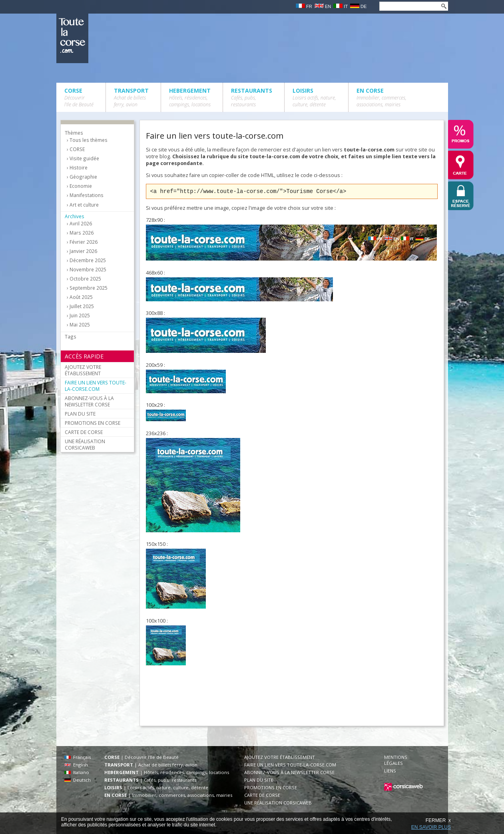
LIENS (390, 771)
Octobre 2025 (85, 279)
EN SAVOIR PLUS (431, 827)
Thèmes (74, 133)
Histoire (79, 168)
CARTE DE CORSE (84, 432)
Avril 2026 (81, 224)
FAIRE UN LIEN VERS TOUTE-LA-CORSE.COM (96, 386)
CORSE (79, 97)
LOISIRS (314, 97)
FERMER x (438, 820)
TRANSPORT (131, 97)
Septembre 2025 (89, 288)
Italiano (77, 772)
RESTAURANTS (252, 97)
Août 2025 (81, 297)
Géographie (83, 177)
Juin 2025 (80, 315)
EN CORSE (381, 97)
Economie (81, 186)
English (76, 765)
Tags (71, 336)
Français (78, 757)
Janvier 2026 (83, 251)
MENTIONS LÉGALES (396, 760)
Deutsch (78, 780)
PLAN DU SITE (80, 414)
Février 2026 (84, 242)
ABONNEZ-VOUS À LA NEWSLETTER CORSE (89, 401)
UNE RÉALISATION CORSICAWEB (85, 444)
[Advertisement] (291, 699)
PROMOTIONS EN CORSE (93, 423)
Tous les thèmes (89, 140)
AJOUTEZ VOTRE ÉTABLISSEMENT (83, 370)
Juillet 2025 (82, 306)
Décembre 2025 (88, 260)
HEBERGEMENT (190, 97)
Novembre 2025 (88, 270)
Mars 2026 (82, 233)
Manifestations (87, 195)
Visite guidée (84, 158)
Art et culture (84, 205)
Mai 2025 (80, 325)
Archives (75, 216)
